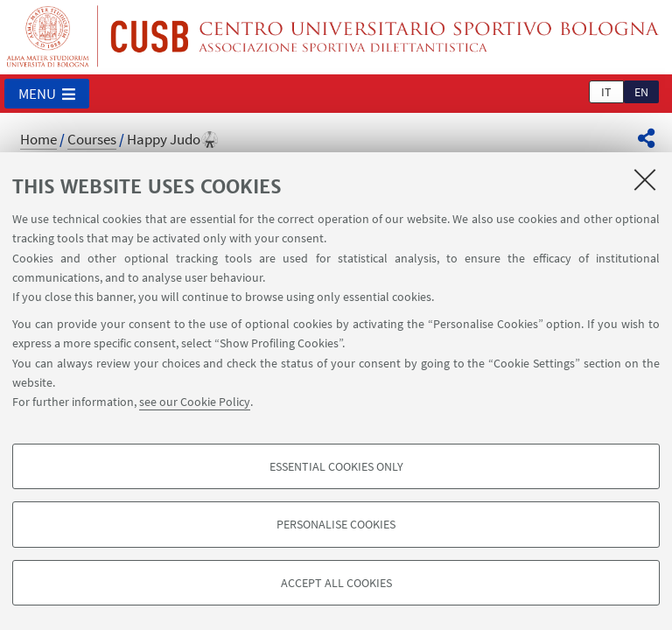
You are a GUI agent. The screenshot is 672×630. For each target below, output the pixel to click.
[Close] (645, 179)
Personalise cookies (336, 524)
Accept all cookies (336, 583)
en (641, 92)
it (606, 92)
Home (38, 139)
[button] (47, 94)
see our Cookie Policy (195, 402)
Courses (92, 139)
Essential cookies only (336, 466)
